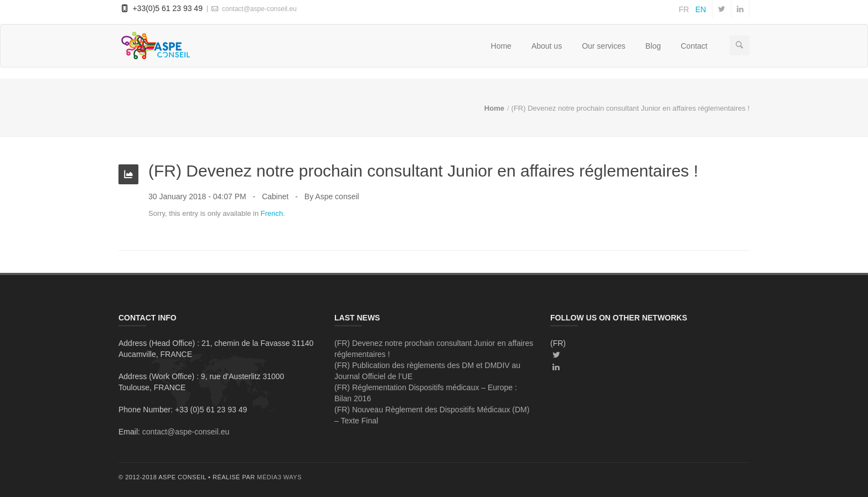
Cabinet (275, 196)
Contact (694, 46)
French (272, 213)
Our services (604, 46)
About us (547, 46)
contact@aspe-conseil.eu (253, 9)
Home (501, 46)
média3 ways (279, 477)
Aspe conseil (337, 196)
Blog (653, 46)
